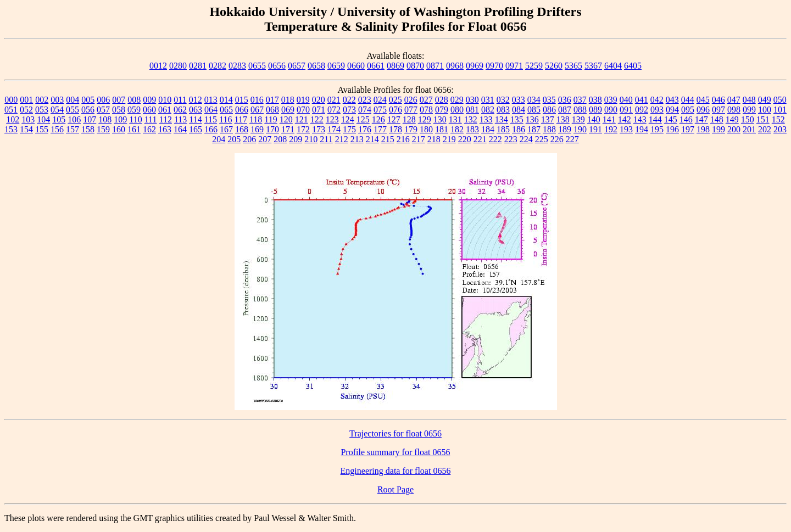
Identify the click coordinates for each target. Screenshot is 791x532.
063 (196, 110)
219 (449, 139)
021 (334, 100)
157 (73, 129)
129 (425, 119)
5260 (554, 66)
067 (257, 110)
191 (595, 129)
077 (411, 110)
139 (578, 119)
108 (105, 119)
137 (548, 119)
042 (657, 100)
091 (626, 110)
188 (549, 129)
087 (565, 110)
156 (57, 129)
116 (225, 119)
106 (74, 119)
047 (734, 100)
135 (517, 119)
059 (134, 110)
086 (549, 110)
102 (13, 119)
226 (557, 139)
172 (303, 129)
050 (780, 100)
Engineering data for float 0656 (396, 471)
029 (457, 100)
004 (73, 100)
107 (90, 119)
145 (671, 119)
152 (778, 119)
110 (135, 119)
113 (180, 119)
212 (342, 139)
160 (119, 129)
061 (165, 110)
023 (365, 100)
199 (718, 129)
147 (701, 119)
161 (134, 129)
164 (180, 129)
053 (42, 110)
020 (319, 100)
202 (765, 129)
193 (626, 129)
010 (165, 100)
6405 (633, 66)
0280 (178, 66)
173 (319, 129)
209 (296, 139)
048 (749, 100)
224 (526, 139)
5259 (534, 66)
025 (396, 100)
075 (380, 110)
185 (503, 129)
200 (734, 129)
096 (703, 110)
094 (672, 110)
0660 (356, 66)
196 (672, 129)
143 (640, 119)
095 (688, 110)
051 (11, 110)
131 (455, 119)
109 (120, 119)
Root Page (396, 489)
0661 (376, 66)
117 (241, 119)
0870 (415, 66)
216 (403, 139)
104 (43, 119)
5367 (593, 66)
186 (519, 129)
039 (611, 100)
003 (57, 100)
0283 (237, 66)
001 (26, 100)
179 (411, 129)
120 (286, 119)
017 (272, 100)
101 (780, 110)
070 (303, 110)
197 (688, 129)
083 (503, 110)
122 (317, 119)
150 (748, 119)
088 (580, 110)
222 (495, 139)
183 (472, 129)
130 (440, 119)
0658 (316, 66)
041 (642, 100)
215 (388, 139)
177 (380, 129)
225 (542, 139)
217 (419, 139)
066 (242, 110)
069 (288, 110)
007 (119, 100)
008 (134, 100)
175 (349, 129)
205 (234, 139)
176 (365, 129)
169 (257, 129)
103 (28, 119)
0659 (336, 66)
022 (349, 100)
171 (288, 129)
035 (549, 100)
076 (396, 110)
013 (211, 100)
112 (165, 119)
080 (457, 110)
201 (749, 129)
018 (288, 100)
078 (426, 110)
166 (211, 129)
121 (302, 119)
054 (57, 110)
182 (457, 129)
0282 (218, 66)
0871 (435, 66)
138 (563, 119)
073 (349, 110)
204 (219, 139)
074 (365, 110)
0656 (277, 66)
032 (503, 100)
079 (442, 110)
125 (363, 119)
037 (580, 100)
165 (196, 129)
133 (486, 119)
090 (611, 110)
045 (703, 100)
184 (488, 129)
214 (372, 139)
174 (334, 129)
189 (565, 129)
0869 (396, 66)
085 (534, 110)
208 (280, 139)
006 (103, 100)
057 (103, 110)
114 (195, 119)
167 (226, 129)
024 (380, 100)
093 (657, 110)
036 (565, 100)
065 (226, 110)
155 (42, 129)
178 (396, 129)
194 (642, 129)
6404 (613, 66)
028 (442, 100)
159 (103, 129)
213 (357, 139)
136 (532, 119)
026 (411, 100)
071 (319, 110)
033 (519, 100)
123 (332, 119)
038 (595, 100)
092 (642, 110)
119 (271, 119)
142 (625, 119)
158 (88, 129)
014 (226, 100)
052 (26, 110)
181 (442, 129)
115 (211, 119)
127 (394, 119)
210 (311, 139)
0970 (494, 66)
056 (88, 110)
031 (488, 100)
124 (348, 119)
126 (378, 119)
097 (718, 110)
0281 (198, 66)
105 (59, 119)
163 (165, 129)
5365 (573, 66)
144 (655, 119)
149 (732, 119)
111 (151, 119)
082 (488, 110)
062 (180, 110)
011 (180, 100)
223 (511, 139)
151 (763, 119)
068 (272, 110)
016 (257, 100)
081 (472, 110)
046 (718, 100)
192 (611, 129)
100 (765, 110)
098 (734, 110)
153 (11, 129)
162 (149, 129)
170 (272, 129)
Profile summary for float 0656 (395, 452)
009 (149, 100)
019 (303, 100)
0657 (297, 66)
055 (73, 110)
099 (749, 110)
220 (465, 139)
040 (626, 100)
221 (480, 139)
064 (211, 110)
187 (534, 129)
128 (409, 119)
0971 (514, 66)
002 (42, 100)
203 (780, 129)
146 (686, 119)
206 (249, 139)
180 (426, 129)
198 (703, 129)
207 (265, 139)
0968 (455, 66)
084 (519, 110)
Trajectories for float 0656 (396, 433)
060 (149, 110)
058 (119, 110)
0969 (475, 66)
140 (594, 119)
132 (471, 119)
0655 (257, 66)
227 (572, 139)
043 (672, 100)
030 (472, 100)
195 (657, 129)
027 (426, 100)
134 (502, 119)
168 (242, 129)
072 (334, 110)
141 (609, 119)
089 (595, 110)
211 (326, 139)
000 (11, 100)
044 (688, 100)
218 (434, 139)
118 (256, 119)
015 (242, 100)
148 (717, 119)
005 (88, 100)
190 (580, 129)
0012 (158, 66)
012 (196, 100)
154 (26, 129)
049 (765, 100)
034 (534, 100)
